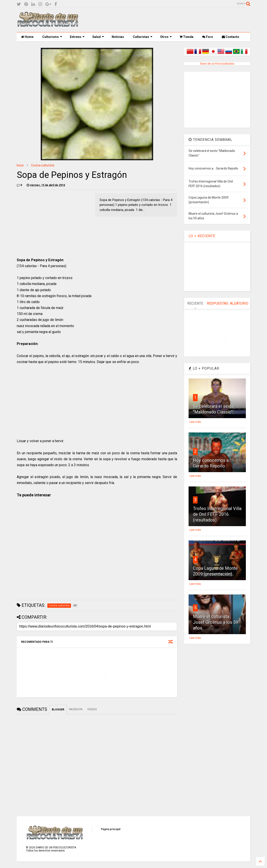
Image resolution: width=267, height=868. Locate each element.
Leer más (195, 422)
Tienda (186, 37)
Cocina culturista (43, 165)
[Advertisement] (170, 20)
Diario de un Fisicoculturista (217, 64)
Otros (166, 37)
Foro (208, 37)
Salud (98, 37)
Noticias (118, 37)
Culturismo (52, 37)
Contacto (231, 37)
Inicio (20, 165)
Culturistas (143, 37)
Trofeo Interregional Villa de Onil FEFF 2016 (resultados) (217, 514)
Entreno (77, 37)
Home (27, 37)
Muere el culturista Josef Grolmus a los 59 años (216, 622)
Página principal (111, 829)
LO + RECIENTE (202, 236)
